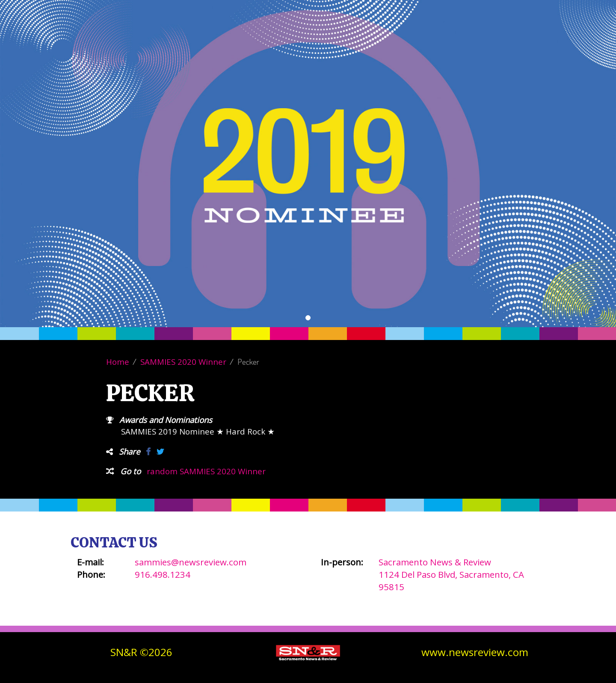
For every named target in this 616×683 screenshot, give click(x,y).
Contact (489, 34)
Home (118, 362)
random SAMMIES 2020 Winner (206, 471)
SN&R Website (544, 34)
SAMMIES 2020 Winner (183, 362)
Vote (363, 34)
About (400, 34)
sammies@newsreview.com (191, 562)
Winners (443, 34)
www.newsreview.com (475, 652)
